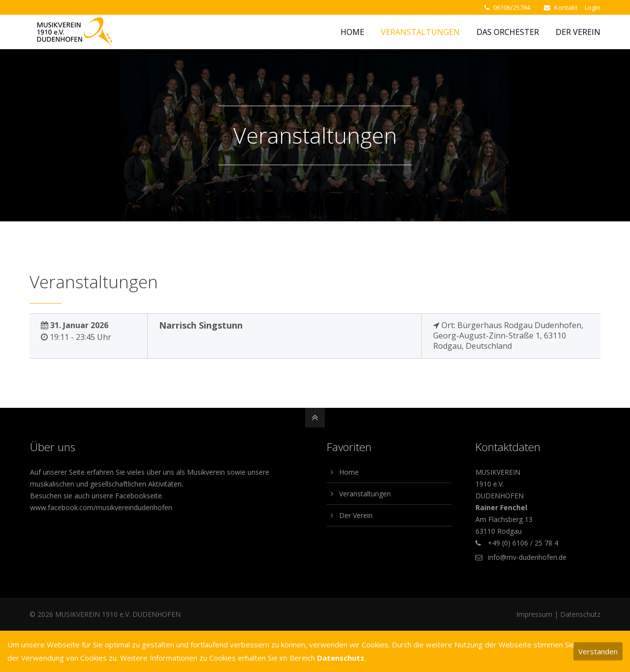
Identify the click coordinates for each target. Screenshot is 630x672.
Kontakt (566, 7)
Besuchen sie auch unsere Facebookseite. (97, 496)
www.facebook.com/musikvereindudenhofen (101, 507)
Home (349, 472)
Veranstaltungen (365, 494)
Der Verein (356, 515)
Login (593, 7)
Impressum (534, 614)
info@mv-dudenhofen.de (527, 557)
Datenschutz (580, 614)
